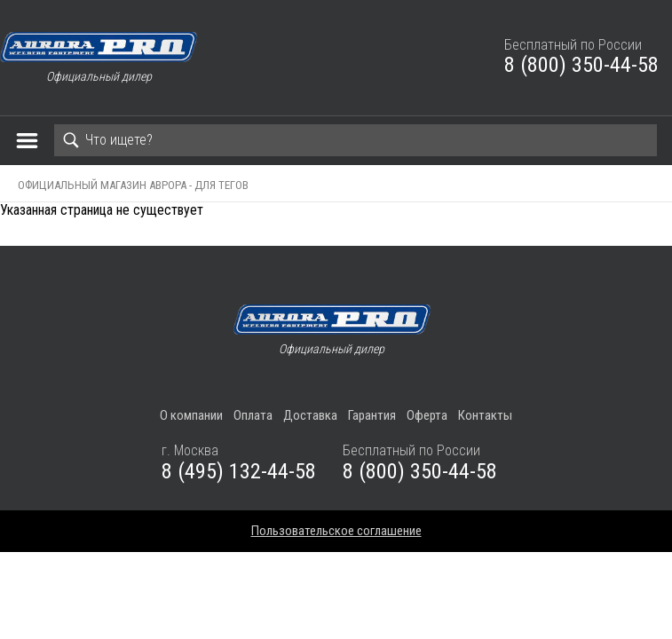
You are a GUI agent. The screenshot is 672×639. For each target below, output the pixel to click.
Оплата (253, 415)
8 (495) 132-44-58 (239, 471)
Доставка (310, 415)
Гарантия (372, 415)
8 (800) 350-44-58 (581, 65)
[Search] (356, 140)
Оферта (427, 415)
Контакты (485, 415)
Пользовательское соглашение (336, 531)
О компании (191, 415)
